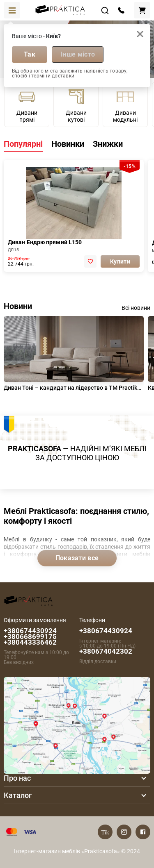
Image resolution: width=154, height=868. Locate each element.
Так (30, 54)
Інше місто (78, 54)
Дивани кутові (76, 105)
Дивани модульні (125, 105)
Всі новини (136, 308)
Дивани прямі (27, 105)
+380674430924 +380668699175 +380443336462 (30, 636)
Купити (120, 261)
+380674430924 (106, 631)
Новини (18, 306)
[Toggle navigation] (12, 10)
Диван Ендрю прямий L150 (45, 242)
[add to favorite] (90, 261)
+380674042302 (106, 651)
